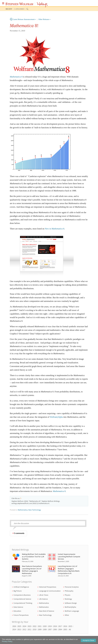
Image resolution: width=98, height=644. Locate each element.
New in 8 (55, 229)
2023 (29, 626)
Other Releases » (44, 19)
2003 (65, 629)
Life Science (43, 599)
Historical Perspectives (48, 587)
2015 (70, 626)
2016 (65, 626)
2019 (50, 626)
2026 (14, 626)
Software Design (71, 603)
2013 (19, 629)
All (70, 629)
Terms (57, 639)
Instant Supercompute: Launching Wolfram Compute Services (69, 557)
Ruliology (68, 599)
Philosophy (69, 591)
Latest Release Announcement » (24, 19)
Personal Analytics (72, 587)
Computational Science (22, 599)
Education (17, 611)
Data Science (18, 607)
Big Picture (18, 591)
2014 (14, 629)
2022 (35, 626)
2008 (45, 629)
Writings (42, 5)
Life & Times (44, 595)
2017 (60, 626)
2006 (55, 629)
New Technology (35, 510)
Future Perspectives (21, 615)
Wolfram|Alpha (56, 417)
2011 (29, 629)
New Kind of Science (47, 611)
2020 (45, 626)
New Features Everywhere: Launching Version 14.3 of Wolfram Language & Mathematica (32, 570)
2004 (60, 629)
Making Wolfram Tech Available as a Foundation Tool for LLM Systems (34, 557)
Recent (9, 9)
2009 (40, 629)
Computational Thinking (23, 603)
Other (67, 615)
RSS (62, 639)
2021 (40, 626)
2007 (50, 629)
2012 (24, 629)
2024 (24, 626)
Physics (68, 595)
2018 (55, 626)
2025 (19, 626)
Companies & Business (22, 595)
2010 (35, 629)
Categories (19, 9)
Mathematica (23, 510)
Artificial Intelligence (21, 587)
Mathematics (44, 607)
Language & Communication (50, 591)
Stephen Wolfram (19, 4)
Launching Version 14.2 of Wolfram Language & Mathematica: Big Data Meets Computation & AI (69, 570)
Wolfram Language (72, 611)
